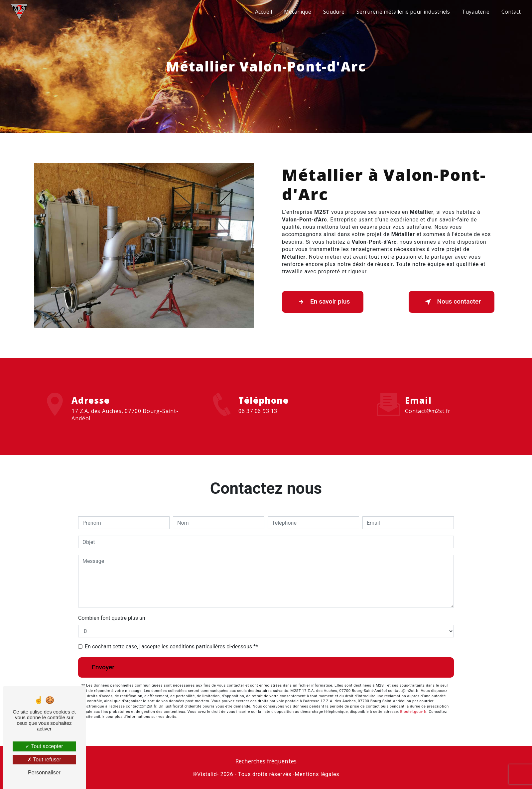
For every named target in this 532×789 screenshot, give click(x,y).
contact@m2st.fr (428, 405)
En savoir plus (323, 302)
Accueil (264, 12)
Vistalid (207, 774)
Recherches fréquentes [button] (266, 761)
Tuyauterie (476, 12)
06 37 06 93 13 (258, 417)
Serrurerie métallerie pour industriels (403, 12)
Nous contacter (452, 302)
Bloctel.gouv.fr (413, 712)
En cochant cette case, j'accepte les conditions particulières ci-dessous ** (171, 647)
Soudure (334, 12)
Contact (511, 12)
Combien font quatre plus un (112, 618)
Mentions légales (317, 774)
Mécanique (298, 12)
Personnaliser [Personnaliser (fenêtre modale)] (44, 773)
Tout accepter (44, 746)
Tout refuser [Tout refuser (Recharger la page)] (44, 760)
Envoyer (103, 667)
